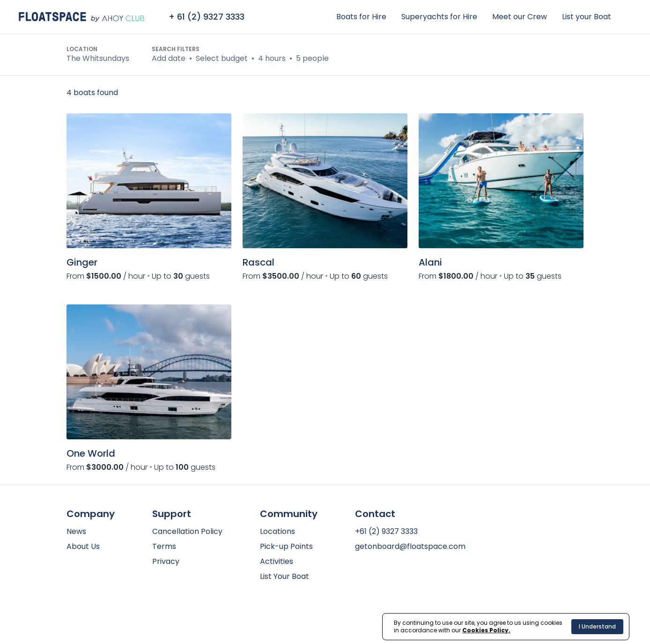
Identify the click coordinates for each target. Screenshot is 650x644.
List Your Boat (284, 576)
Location (82, 49)
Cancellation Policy (187, 531)
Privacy (166, 561)
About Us (83, 546)
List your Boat (587, 17)
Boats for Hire (361, 17)
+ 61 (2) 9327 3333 (207, 17)
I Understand (597, 626)
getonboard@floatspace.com (410, 546)
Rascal (259, 262)
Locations (277, 531)
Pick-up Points (286, 546)
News (76, 531)
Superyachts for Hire (439, 17)
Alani (430, 262)
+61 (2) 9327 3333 (386, 531)
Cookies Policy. (486, 630)
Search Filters (176, 49)
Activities (277, 561)
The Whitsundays (98, 58)
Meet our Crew (520, 17)
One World (91, 453)
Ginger (82, 262)
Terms (164, 546)
